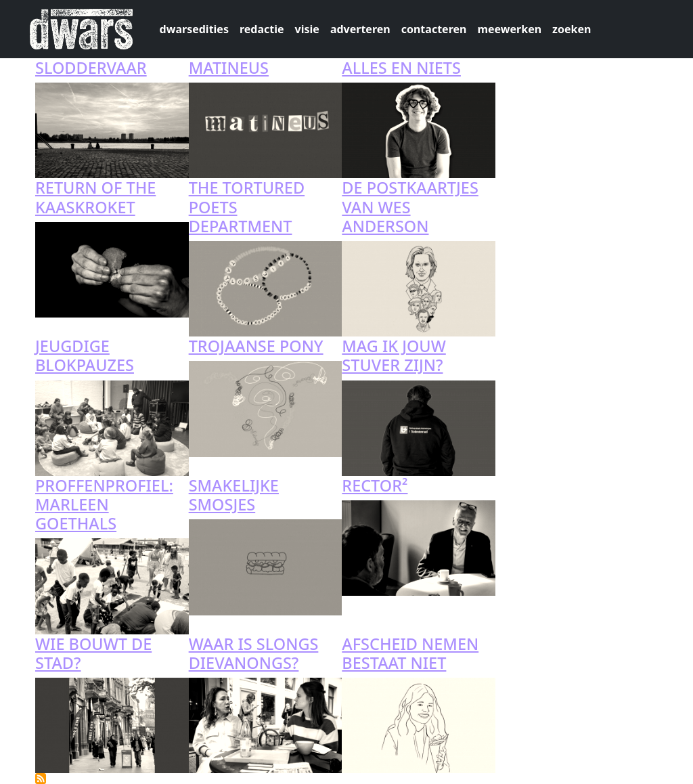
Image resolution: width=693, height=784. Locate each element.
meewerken (509, 29)
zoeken (572, 29)
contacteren (434, 29)
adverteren (360, 29)
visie (307, 29)
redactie (262, 29)
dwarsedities (194, 29)
